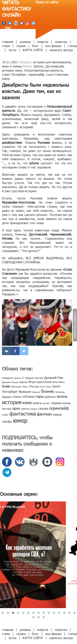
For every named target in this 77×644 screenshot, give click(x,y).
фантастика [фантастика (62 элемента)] (23, 414)
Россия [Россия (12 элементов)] (34, 386)
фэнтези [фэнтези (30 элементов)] (44, 414)
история (8, 70)
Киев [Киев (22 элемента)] (6, 386)
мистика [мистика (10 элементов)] (7, 409)
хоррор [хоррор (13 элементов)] (57, 414)
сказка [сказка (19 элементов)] (43, 408)
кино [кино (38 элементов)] (27, 402)
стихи (6, 46)
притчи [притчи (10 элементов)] (25, 409)
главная (8, 42)
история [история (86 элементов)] (12, 402)
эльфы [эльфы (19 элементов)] (7, 421)
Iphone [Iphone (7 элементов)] (18, 378)
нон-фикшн (53, 46)
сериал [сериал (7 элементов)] (34, 409)
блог (35, 46)
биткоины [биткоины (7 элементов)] (60, 392)
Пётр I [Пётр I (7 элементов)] (26, 387)
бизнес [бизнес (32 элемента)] (48, 391)
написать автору (61, 50)
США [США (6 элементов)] (48, 387)
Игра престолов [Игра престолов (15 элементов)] (40, 382)
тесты (12, 50)
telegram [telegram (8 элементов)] (30, 378)
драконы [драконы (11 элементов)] (50, 397)
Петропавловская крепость (44, 70)
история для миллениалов (52, 62)
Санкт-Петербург (14, 74)
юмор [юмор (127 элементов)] (20, 420)
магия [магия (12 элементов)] (66, 403)
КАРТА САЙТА (33, 50)
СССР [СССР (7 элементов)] (42, 387)
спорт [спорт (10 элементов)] (5, 415)
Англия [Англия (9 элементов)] (39, 378)
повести (43, 42)
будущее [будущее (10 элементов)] (7, 397)
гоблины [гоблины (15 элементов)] (28, 396)
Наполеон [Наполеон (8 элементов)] (16, 387)
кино (19, 70)
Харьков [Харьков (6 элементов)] (36, 392)
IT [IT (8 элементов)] (23, 378)
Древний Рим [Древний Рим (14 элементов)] (54, 378)
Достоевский (55, 66)
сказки (21, 46)
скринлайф (36, 74)
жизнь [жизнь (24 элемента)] (62, 396)
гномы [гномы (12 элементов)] (17, 397)
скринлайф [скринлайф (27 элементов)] (59, 408)
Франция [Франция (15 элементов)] (25, 392)
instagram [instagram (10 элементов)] (8, 378)
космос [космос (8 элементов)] (46, 403)
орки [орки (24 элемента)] (16, 408)
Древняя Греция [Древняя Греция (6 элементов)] (10, 382)
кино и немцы (12, 66)
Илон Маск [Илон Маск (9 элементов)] (58, 382)
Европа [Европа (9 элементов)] (23, 382)
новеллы (61, 42)
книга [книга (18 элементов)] (37, 403)
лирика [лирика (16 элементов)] (56, 403)
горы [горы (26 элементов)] (40, 396)
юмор (6, 79)
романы (25, 42)
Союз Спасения (57, 74)
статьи (72, 46)
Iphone (39, 66)
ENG (7, 28)
